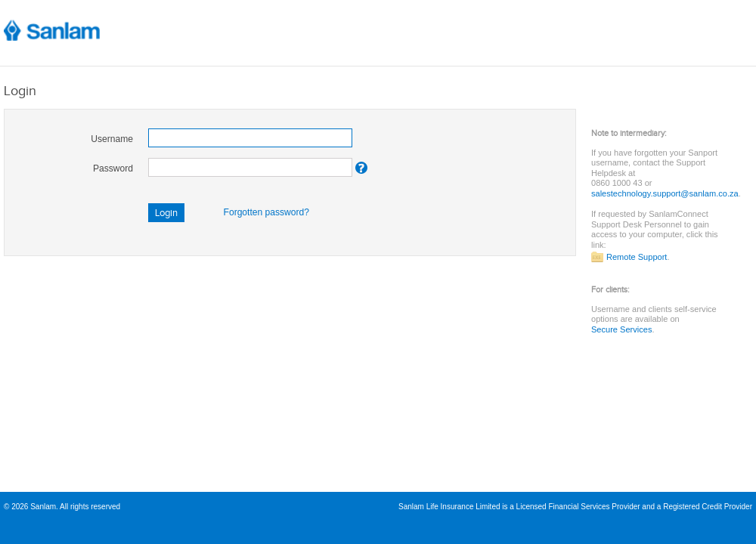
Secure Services (621, 329)
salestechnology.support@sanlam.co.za (665, 193)
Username (112, 139)
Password (113, 168)
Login (166, 213)
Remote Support (637, 257)
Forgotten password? (266, 212)
